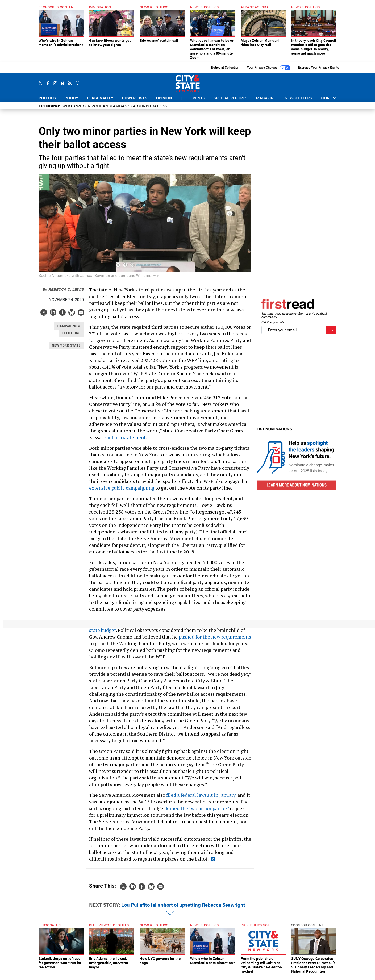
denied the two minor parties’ (197, 808)
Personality (100, 98)
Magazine (266, 98)
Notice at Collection (225, 68)
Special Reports (230, 98)
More (329, 98)
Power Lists (135, 98)
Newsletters (298, 98)
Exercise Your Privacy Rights (319, 68)
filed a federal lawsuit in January (201, 795)
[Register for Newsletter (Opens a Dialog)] (331, 330)
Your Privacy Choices (269, 68)
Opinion (164, 98)
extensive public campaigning (122, 488)
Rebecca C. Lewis (63, 289)
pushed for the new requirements (215, 637)
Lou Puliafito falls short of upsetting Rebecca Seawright (183, 905)
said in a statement (125, 437)
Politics (47, 98)
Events (198, 98)
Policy (72, 98)
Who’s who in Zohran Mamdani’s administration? (115, 106)
